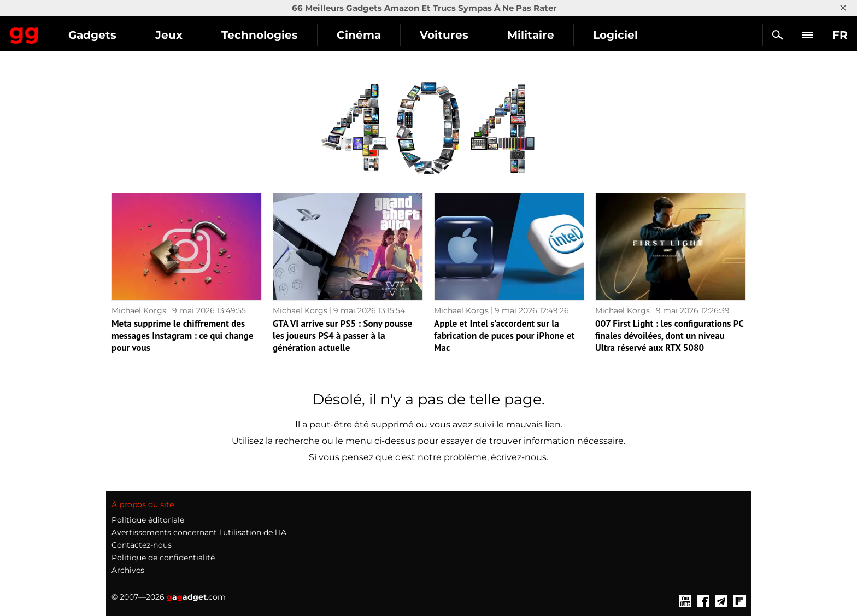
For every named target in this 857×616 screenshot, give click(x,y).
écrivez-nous (519, 457)
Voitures (542, 35)
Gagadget (74, 30)
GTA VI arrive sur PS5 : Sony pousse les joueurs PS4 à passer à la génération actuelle (342, 336)
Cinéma (457, 35)
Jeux (267, 35)
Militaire (629, 35)
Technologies (358, 35)
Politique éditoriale (148, 520)
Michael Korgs (139, 310)
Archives (128, 570)
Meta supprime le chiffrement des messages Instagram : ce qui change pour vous (183, 336)
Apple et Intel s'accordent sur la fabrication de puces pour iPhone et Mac (504, 336)
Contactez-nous (142, 545)
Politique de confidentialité (163, 558)
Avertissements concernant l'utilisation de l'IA (199, 532)
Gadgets (191, 35)
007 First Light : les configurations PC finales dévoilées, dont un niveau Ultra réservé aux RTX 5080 (669, 336)
